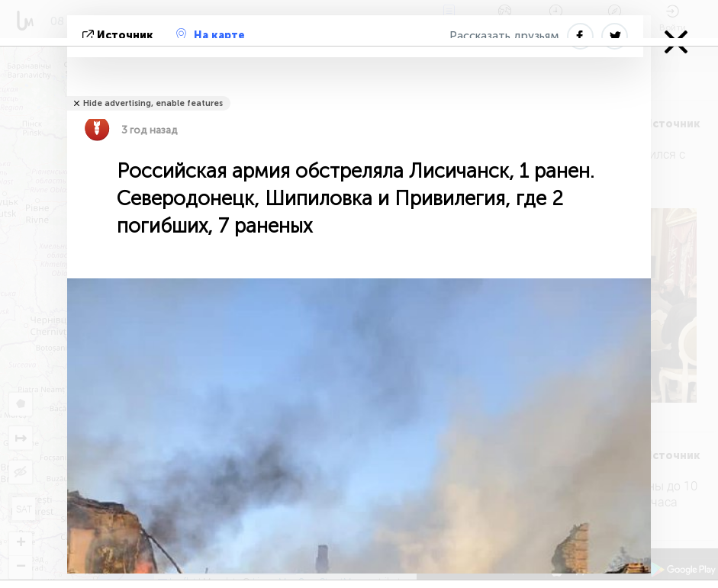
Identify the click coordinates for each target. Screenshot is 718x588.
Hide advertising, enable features (153, 103)
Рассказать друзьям (504, 36)
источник (119, 35)
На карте (211, 35)
